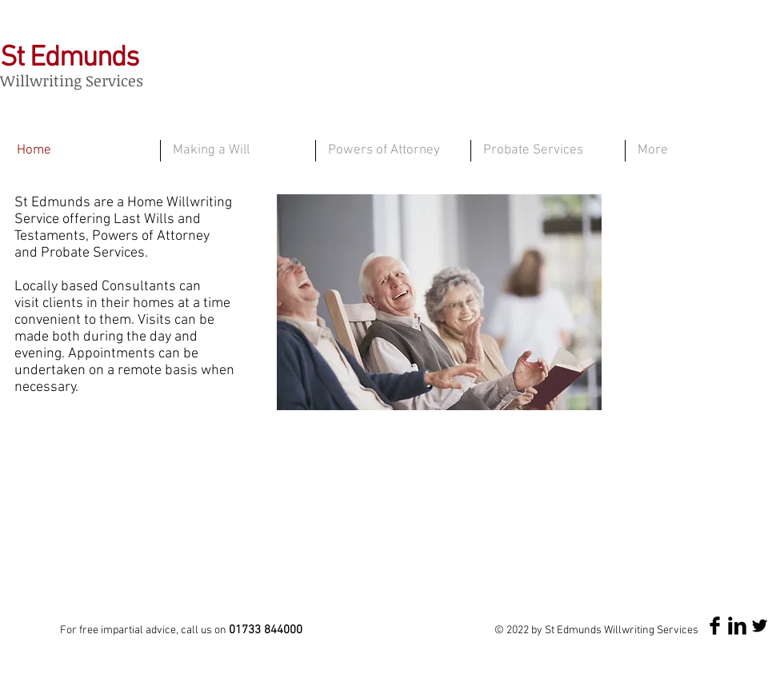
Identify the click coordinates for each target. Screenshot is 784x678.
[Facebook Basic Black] (715, 626)
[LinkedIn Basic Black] (737, 626)
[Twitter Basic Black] (760, 626)
